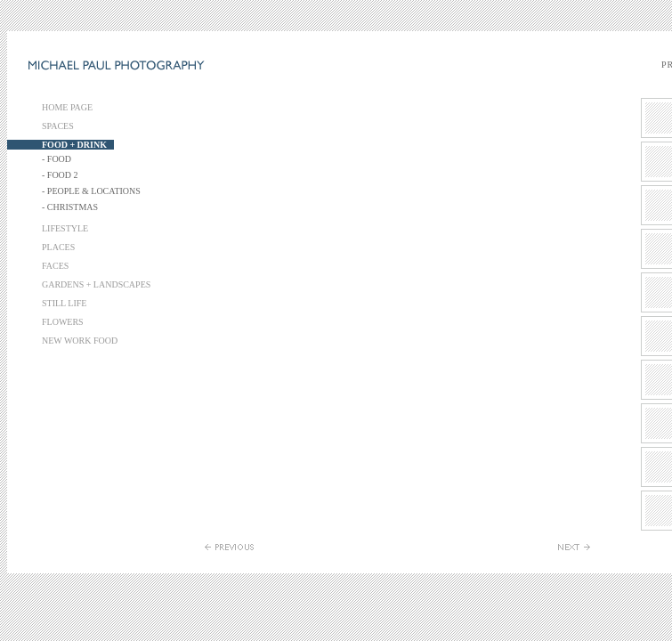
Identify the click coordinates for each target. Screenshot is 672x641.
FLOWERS (63, 322)
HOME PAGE (67, 107)
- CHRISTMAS (70, 207)
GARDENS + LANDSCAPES (96, 284)
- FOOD (57, 159)
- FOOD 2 (60, 175)
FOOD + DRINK (74, 145)
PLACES (58, 247)
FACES (55, 266)
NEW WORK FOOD (80, 341)
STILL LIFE (64, 303)
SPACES (58, 126)
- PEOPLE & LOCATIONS (91, 191)
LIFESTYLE (65, 228)
